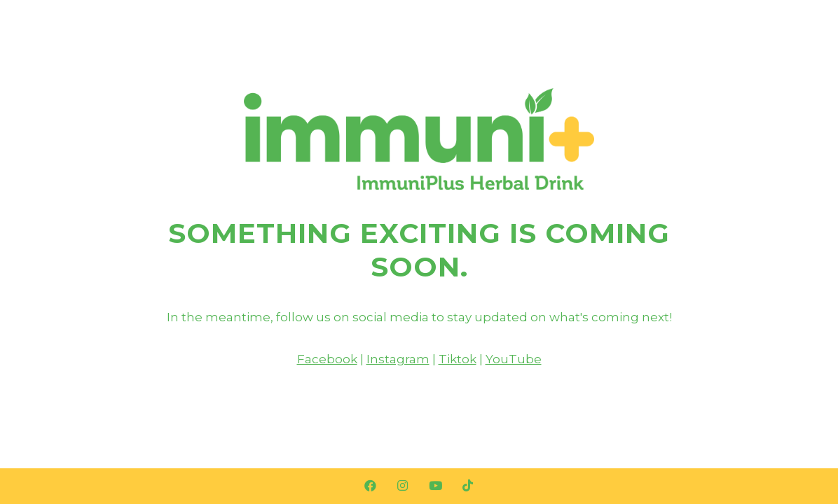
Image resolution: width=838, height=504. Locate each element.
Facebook (327, 359)
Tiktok (458, 359)
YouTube (514, 359)
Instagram (398, 359)
